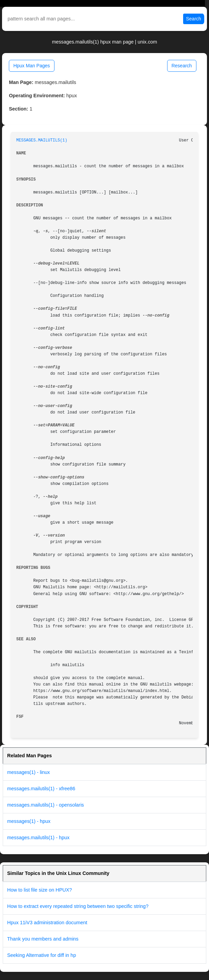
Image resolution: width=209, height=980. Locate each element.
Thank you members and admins (43, 939)
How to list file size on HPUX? (39, 890)
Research (182, 66)
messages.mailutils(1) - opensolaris (46, 805)
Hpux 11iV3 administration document (47, 923)
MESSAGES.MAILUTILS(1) (42, 140)
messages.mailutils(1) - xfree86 (41, 789)
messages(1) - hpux (29, 821)
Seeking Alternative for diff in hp (42, 955)
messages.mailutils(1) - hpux (38, 838)
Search (194, 19)
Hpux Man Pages (31, 66)
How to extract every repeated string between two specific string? (78, 906)
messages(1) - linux (29, 772)
